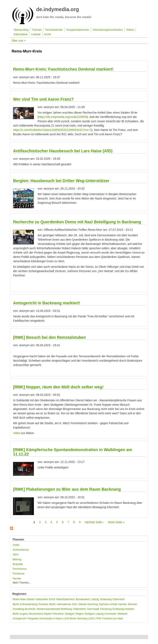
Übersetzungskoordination (108, 30)
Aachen (123, 604)
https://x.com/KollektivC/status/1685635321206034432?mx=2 (52, 130)
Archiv (48, 34)
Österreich (118, 599)
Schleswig (106, 599)
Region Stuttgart (85, 614)
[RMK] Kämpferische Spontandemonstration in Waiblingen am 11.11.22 (72, 452)
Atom (16, 554)
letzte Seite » (116, 522)
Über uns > (18, 41)
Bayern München (54, 614)
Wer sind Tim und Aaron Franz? (43, 99)
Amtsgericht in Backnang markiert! (46, 303)
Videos (130, 30)
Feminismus (20, 569)
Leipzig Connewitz (106, 614)
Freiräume (18, 574)
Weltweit (122, 614)
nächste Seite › (94, 522)
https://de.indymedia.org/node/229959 (63, 117)
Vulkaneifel (41, 599)
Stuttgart (70, 614)
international (64, 604)
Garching (93, 604)
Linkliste (36, 34)
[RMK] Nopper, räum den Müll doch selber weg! (58, 387)
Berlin (52, 604)
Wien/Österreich (65, 599)
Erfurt (52, 599)
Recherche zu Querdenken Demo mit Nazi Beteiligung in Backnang (77, 222)
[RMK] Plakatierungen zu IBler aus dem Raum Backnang (67, 489)
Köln (75, 604)
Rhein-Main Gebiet (23, 599)
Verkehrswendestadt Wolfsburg (54, 609)
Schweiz (43, 604)
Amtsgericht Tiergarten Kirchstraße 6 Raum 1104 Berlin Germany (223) (53, 618)
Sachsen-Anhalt (108, 604)
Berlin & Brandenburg (25, 604)
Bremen (132, 604)
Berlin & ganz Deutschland (28, 614)
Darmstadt (93, 609)
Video (17, 433)
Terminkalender (54, 30)
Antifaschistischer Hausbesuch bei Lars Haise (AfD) (63, 151)
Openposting (21, 30)
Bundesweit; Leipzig (87, 599)
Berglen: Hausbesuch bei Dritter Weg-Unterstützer (61, 181)
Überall (82, 604)
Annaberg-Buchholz (24, 609)
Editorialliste (21, 34)
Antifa (16, 545)
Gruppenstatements (78, 30)
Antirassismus (21, 550)
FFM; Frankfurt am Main (109, 618)
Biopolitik (18, 564)
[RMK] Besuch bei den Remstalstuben (49, 337)
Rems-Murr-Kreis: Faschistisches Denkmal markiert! (63, 69)
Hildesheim (80, 609)
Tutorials (37, 30)
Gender (17, 579)
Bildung (17, 559)
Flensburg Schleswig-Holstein (117, 609)
